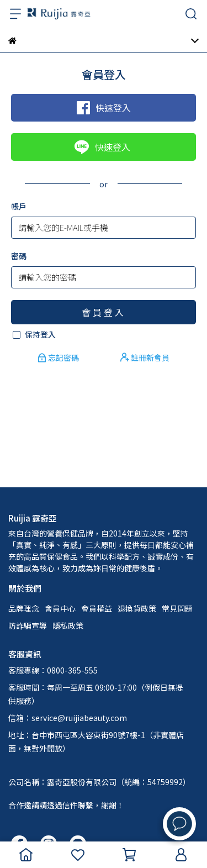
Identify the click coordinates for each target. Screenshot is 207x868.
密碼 (19, 256)
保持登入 (40, 334)
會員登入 (104, 312)
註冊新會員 (145, 357)
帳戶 (19, 206)
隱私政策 (68, 625)
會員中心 (60, 608)
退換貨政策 (137, 608)
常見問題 (177, 608)
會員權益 (97, 608)
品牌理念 (24, 608)
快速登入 (104, 108)
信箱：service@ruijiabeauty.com (68, 718)
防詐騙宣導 (28, 625)
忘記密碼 (59, 357)
